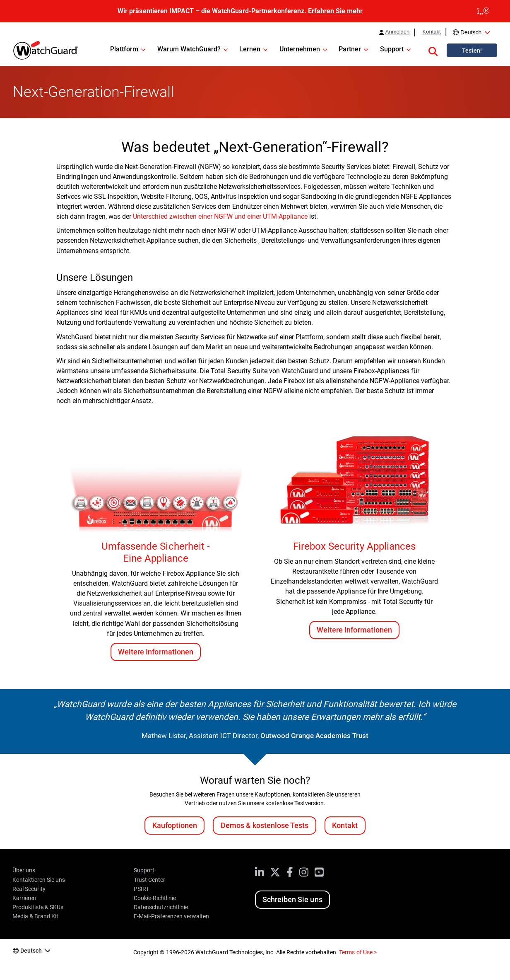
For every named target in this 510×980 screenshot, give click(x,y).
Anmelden (398, 32)
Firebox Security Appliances (354, 546)
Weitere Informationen (155, 652)
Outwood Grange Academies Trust (314, 736)
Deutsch (471, 32)
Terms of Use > (358, 952)
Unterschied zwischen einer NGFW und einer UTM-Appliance (220, 216)
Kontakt (431, 32)
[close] (483, 11)
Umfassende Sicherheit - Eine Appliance (155, 552)
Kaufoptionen (175, 825)
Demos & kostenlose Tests (265, 825)
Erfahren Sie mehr (335, 11)
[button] (433, 50)
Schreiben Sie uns (292, 899)
